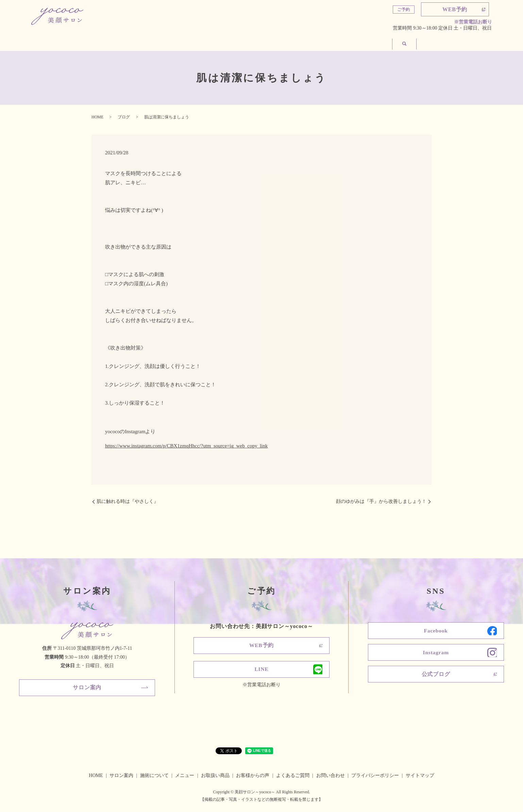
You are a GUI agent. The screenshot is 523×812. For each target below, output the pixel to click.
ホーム (52, 42)
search (479, 41)
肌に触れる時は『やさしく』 (128, 501)
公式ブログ (436, 675)
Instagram (436, 653)
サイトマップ (420, 776)
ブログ (124, 117)
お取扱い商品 (256, 42)
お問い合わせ (438, 42)
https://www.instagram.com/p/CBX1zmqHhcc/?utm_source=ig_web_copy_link (186, 446)
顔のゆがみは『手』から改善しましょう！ (381, 501)
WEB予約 (455, 9)
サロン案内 (98, 42)
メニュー (204, 42)
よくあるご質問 (316, 42)
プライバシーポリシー (375, 776)
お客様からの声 (378, 42)
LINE (261, 670)
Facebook (436, 631)
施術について (153, 42)
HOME (97, 117)
